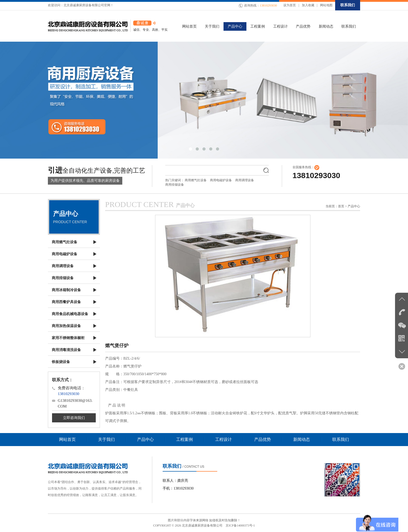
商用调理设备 (245, 180)
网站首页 (67, 439)
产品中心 (145, 439)
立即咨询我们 (74, 418)
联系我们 (348, 5)
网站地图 (326, 5)
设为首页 (290, 5)
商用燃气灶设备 (196, 180)
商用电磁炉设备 (221, 180)
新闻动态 (302, 439)
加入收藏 (308, 5)
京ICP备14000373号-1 (240, 525)
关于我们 (106, 439)
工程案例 (184, 439)
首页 (341, 206)
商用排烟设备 (175, 185)
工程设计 (224, 439)
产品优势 (263, 439)
